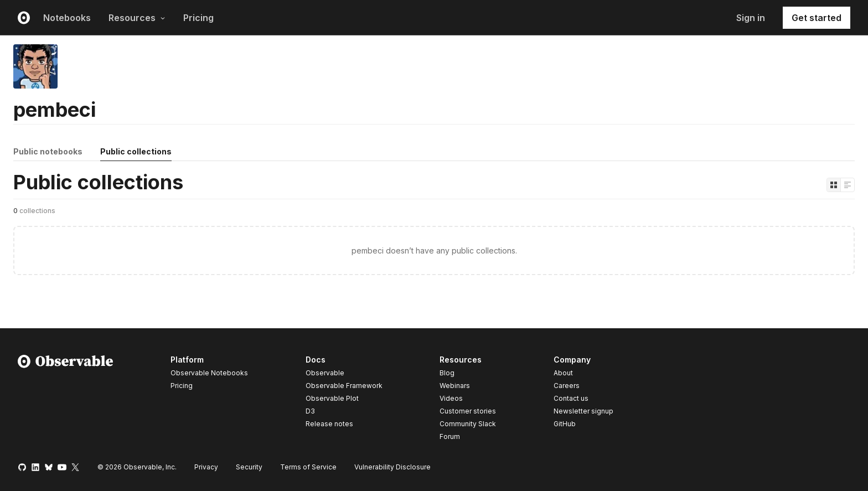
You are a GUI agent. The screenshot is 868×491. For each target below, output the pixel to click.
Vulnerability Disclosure (392, 467)
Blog (447, 373)
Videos (451, 398)
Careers (567, 386)
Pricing (198, 18)
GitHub (565, 424)
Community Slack (468, 424)
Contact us (571, 399)
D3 (310, 411)
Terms (308, 467)
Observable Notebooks (209, 373)
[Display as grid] (834, 185)
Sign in (751, 18)
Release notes (329, 424)
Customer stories (468, 411)
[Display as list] (848, 185)
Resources (137, 18)
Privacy (206, 467)
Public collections (136, 151)
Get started (817, 18)
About (563, 373)
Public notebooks (48, 151)
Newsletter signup (583, 411)
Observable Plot (332, 398)
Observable (325, 373)
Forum (450, 436)
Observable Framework (344, 386)
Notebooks (67, 18)
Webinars (455, 386)
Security (249, 467)
